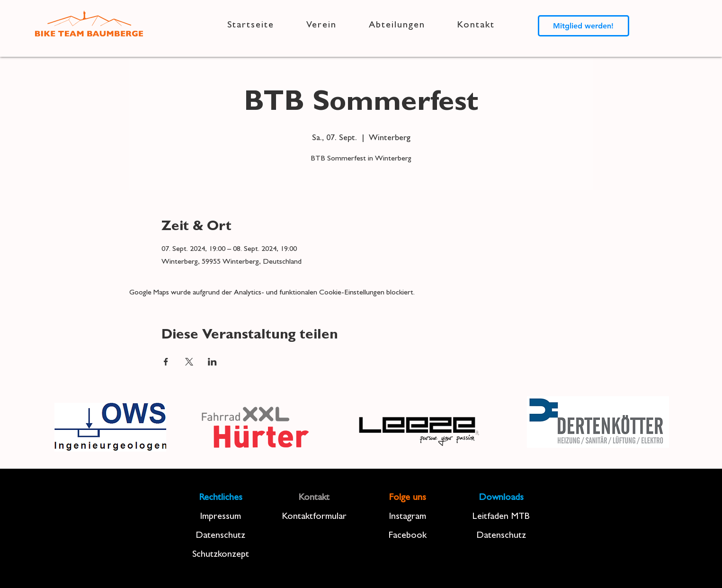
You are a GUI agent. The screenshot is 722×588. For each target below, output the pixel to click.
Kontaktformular (314, 517)
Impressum (220, 517)
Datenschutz (220, 536)
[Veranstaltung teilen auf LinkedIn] (212, 362)
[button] (321, 26)
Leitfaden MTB (501, 517)
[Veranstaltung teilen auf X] (189, 362)
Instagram (407, 517)
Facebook (407, 536)
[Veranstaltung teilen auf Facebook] (166, 362)
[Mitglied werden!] (584, 26)
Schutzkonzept (221, 555)
